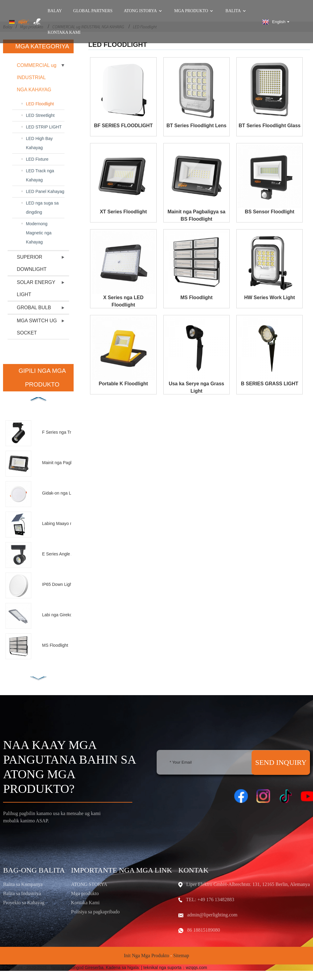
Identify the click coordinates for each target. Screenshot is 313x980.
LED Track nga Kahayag (40, 175)
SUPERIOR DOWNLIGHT (32, 263)
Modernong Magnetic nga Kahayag (39, 233)
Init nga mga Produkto (146, 956)
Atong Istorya (143, 11)
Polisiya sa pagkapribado (96, 912)
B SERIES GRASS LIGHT (270, 384)
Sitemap (181, 956)
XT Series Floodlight (123, 212)
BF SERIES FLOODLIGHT (123, 126)
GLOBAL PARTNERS (93, 11)
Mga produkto (194, 11)
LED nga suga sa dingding (42, 208)
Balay (55, 11)
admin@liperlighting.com (212, 915)
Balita (236, 11)
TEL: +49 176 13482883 (210, 900)
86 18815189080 (203, 930)
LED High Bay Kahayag (39, 143)
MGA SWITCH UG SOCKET (37, 327)
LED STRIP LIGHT (44, 127)
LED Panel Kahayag (45, 191)
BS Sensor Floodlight (270, 212)
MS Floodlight (196, 297)
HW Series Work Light (270, 297)
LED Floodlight (40, 104)
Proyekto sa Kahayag (24, 903)
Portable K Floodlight (123, 384)
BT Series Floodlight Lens (196, 126)
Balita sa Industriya (22, 893)
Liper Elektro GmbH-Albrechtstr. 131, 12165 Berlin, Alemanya (248, 884)
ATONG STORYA (89, 884)
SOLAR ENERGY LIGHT (36, 288)
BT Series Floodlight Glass (270, 126)
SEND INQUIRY (281, 762)
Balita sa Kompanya (23, 884)
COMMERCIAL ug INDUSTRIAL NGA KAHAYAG (37, 77)
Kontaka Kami (64, 33)
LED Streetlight (40, 115)
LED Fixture (37, 159)
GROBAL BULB (34, 308)
